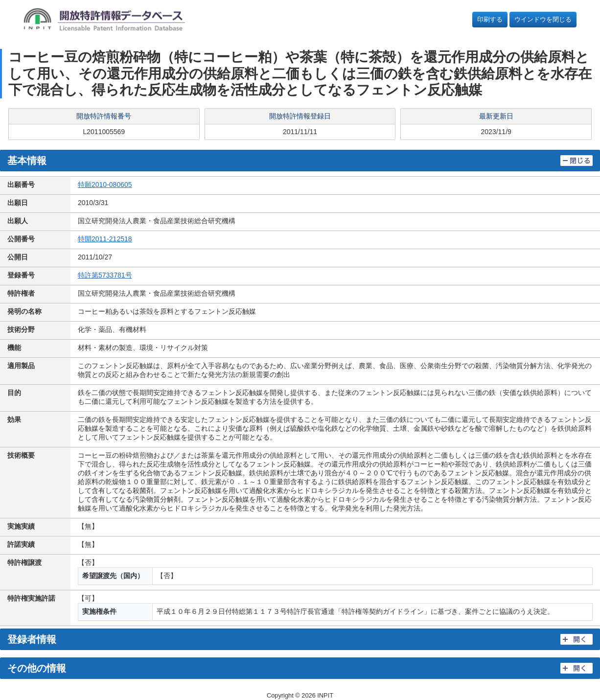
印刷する (490, 19)
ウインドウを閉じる (543, 19)
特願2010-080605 (105, 185)
